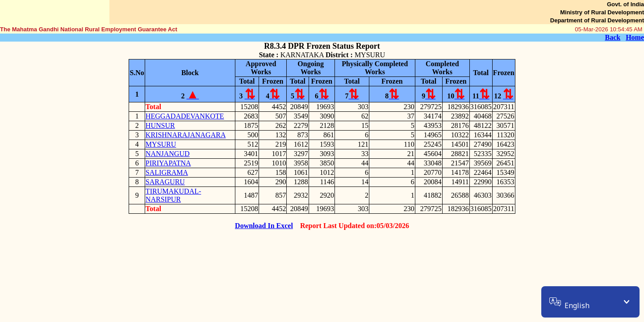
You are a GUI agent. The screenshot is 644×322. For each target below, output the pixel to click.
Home (635, 37)
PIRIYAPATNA (168, 163)
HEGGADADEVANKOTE (185, 116)
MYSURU (161, 144)
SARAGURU (165, 182)
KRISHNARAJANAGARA (186, 135)
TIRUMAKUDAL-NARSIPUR (173, 195)
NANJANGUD (168, 154)
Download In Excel (264, 226)
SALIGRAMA (167, 172)
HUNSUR (160, 125)
